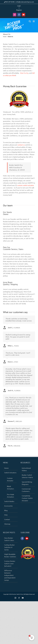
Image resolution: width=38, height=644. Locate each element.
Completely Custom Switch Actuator (27, 498)
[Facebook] (22, 538)
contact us (21, 145)
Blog (6, 510)
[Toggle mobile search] (30, 21)
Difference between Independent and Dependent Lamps (10, 575)
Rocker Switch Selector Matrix (27, 476)
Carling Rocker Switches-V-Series (9, 547)
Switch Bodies (9, 501)
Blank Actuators (10, 487)
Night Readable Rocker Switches (10, 555)
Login (19, 6)
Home (6, 468)
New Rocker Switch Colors (9, 539)
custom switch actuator (26, 185)
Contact (7, 519)
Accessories (8, 506)
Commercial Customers (26, 490)
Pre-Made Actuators (11, 496)
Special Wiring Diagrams (27, 483)
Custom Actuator (10, 479)
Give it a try (24, 73)
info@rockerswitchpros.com (25, 2)
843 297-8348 (10, 2)
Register (19, 10)
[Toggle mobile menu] (34, 21)
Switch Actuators (10, 472)
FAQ (6, 515)
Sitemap (7, 524)
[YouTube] (27, 538)
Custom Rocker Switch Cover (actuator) (10, 563)
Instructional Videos (26, 469)
